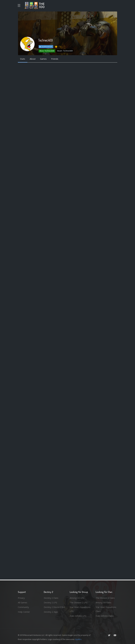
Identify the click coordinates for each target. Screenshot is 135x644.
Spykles (78, 639)
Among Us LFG (77, 598)
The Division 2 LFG (79, 602)
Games (44, 59)
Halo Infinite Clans (105, 616)
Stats (23, 59)
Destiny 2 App (51, 616)
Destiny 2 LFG (51, 602)
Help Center (24, 612)
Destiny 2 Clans (51, 598)
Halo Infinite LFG (78, 616)
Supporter (46, 47)
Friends (56, 59)
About (33, 59)
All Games (23, 602)
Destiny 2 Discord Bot (53, 609)
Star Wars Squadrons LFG (80, 609)
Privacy (21, 598)
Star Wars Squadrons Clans (106, 609)
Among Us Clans (104, 602)
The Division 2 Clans (106, 598)
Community (23, 607)
